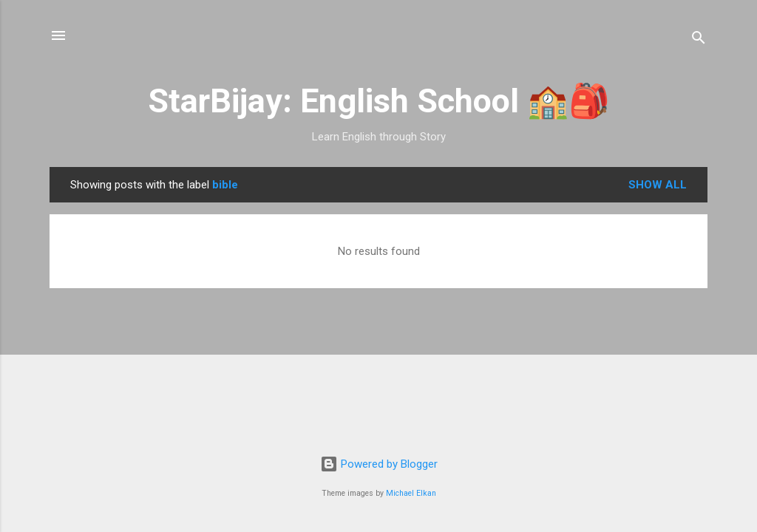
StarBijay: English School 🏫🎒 (379, 101)
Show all (658, 185)
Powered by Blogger (379, 464)
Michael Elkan (411, 493)
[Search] (699, 40)
